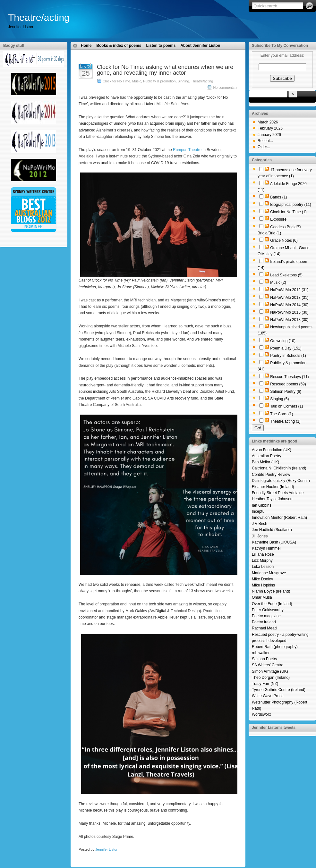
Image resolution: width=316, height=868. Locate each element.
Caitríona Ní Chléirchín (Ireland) (279, 468)
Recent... (265, 141)
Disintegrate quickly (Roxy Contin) (281, 481)
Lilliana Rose (263, 554)
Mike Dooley (262, 579)
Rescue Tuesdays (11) (289, 377)
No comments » (225, 88)
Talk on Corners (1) (286, 406)
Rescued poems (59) (288, 384)
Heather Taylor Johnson (272, 499)
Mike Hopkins (263, 585)
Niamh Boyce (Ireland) (271, 591)
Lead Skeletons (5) (286, 275)
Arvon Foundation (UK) (272, 450)
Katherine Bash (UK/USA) (274, 542)
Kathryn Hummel (266, 548)
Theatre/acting (39, 17)
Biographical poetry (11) (290, 205)
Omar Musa (262, 597)
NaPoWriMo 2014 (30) (289, 305)
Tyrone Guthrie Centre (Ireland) (279, 690)
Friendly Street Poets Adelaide (278, 493)
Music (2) (278, 282)
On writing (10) (283, 341)
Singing (183, 81)
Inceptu (258, 511)
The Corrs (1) (282, 414)
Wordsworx (261, 714)
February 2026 (270, 128)
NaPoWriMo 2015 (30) (289, 312)
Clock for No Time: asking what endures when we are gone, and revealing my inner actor (165, 70)
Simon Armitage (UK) (270, 671)
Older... (264, 147)
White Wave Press (268, 696)
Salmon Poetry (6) (286, 392)
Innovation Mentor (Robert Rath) (279, 518)
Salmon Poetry (265, 659)
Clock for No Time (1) (288, 212)
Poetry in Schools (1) (288, 356)
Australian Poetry (266, 456)
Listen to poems (161, 46)
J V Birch (260, 524)
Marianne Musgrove (269, 573)
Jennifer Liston (107, 849)
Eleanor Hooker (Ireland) (273, 487)
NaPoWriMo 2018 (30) (289, 320)
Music (137, 81)
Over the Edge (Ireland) (272, 604)
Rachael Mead (264, 628)
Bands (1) (278, 197)
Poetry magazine (266, 616)
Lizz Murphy (262, 560)
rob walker (261, 653)
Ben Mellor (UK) (265, 462)
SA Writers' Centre (268, 665)
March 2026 (268, 122)
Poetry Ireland (264, 622)
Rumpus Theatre (187, 150)
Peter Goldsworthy (268, 610)
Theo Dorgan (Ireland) (271, 678)
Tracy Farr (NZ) (265, 684)
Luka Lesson (263, 567)
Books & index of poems (119, 46)
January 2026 (269, 135)
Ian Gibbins (262, 505)
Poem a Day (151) (286, 348)
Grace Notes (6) (284, 240)
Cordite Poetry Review (271, 475)
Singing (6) (279, 399)
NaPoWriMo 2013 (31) (289, 298)
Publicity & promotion (159, 81)
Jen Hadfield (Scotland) (272, 530)
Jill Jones (260, 536)
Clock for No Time (116, 81)
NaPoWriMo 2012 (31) (289, 290)
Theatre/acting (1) (285, 421)
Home (86, 46)
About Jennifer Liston (200, 46)
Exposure (278, 219)
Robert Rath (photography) (275, 647)
